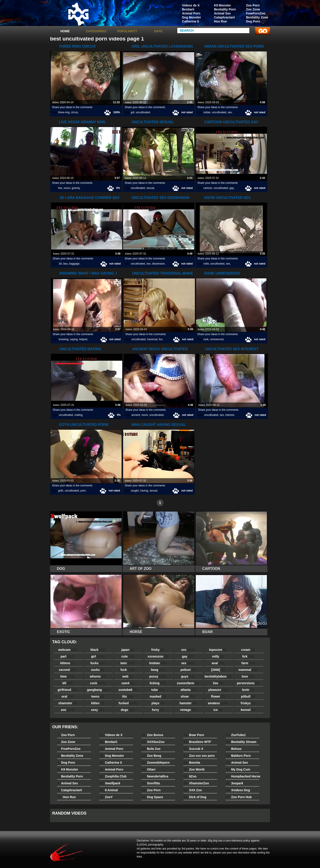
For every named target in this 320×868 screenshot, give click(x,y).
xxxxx (67, 188)
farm (248, 663)
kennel (248, 710)
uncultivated (143, 112)
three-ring (64, 112)
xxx (188, 650)
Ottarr (149, 769)
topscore (218, 650)
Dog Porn (253, 21)
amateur (218, 703)
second (68, 670)
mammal (248, 670)
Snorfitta (151, 783)
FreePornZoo (256, 13)
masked (158, 696)
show (188, 696)
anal (218, 663)
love (248, 676)
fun (161, 339)
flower (218, 696)
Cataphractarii (224, 17)
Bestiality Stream (241, 742)
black (98, 650)
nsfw (206, 264)
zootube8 (128, 690)
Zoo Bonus (152, 735)
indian (207, 112)
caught (135, 491)
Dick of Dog (195, 797)
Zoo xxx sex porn (199, 756)
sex (230, 112)
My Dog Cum (238, 769)
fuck (128, 670)
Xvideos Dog (238, 790)
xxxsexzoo (158, 656)
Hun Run (220, 21)
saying (74, 339)
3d (60, 264)
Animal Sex (222, 13)
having (144, 491)
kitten (98, 703)
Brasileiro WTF (197, 742)
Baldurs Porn (238, 756)
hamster (188, 703)
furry (158, 710)
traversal (152, 339)
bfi (68, 683)
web (128, 676)
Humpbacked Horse (243, 776)
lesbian (158, 663)
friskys (248, 703)
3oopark (235, 783)
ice (218, 710)
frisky (158, 650)
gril (132, 112)
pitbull (248, 696)
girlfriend (67, 690)
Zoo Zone (253, 9)
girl (98, 656)
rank (206, 339)
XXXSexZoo (153, 742)
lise (218, 683)
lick (248, 656)
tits (128, 696)
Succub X (193, 749)
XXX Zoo (193, 790)
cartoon (208, 188)
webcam (68, 650)
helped (83, 339)
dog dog (78, 14)
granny (76, 188)
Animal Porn (191, 13)
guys (188, 676)
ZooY (106, 797)
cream (248, 650)
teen (128, 663)
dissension (158, 264)
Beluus (234, 749)
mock (145, 415)
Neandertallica (155, 776)
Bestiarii (188, 9)
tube (158, 690)
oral (68, 696)
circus (74, 112)
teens (98, 696)
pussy (158, 676)
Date (158, 31)
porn (83, 491)
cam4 (128, 683)
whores (98, 676)
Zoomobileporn (156, 763)
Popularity (127, 31)
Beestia (192, 763)
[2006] (218, 670)
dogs (128, 710)
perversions (248, 683)
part (67, 656)
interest (230, 415)
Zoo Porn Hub (239, 797)
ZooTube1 (236, 735)
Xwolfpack (110, 783)
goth (61, 491)
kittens (68, 663)
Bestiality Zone (257, 17)
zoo (68, 710)
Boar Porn (194, 735)
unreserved (217, 339)
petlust (188, 670)
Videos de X (191, 5)
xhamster (67, 703)
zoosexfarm (188, 683)
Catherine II (190, 21)
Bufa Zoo (151, 749)
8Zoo (190, 776)
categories (96, 31)
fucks (98, 663)
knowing (64, 339)
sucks (98, 670)
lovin (248, 690)
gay (232, 188)
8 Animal (109, 790)
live (60, 188)
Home (65, 31)
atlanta (188, 690)
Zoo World (194, 769)
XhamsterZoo (196, 783)
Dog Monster (192, 17)
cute (128, 656)
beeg (158, 670)
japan (128, 650)
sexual (150, 188)
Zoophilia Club (113, 776)
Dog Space (152, 797)
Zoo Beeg (151, 756)
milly (218, 656)
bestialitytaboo (218, 676)
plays (158, 703)
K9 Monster (222, 5)
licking (158, 683)
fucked (128, 703)
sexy (98, 710)
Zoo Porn (253, 5)
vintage (188, 710)
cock (98, 683)
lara (65, 264)
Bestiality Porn (225, 9)
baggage (74, 264)
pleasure (218, 690)
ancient (136, 415)
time (67, 676)
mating (78, 415)
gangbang (98, 690)
